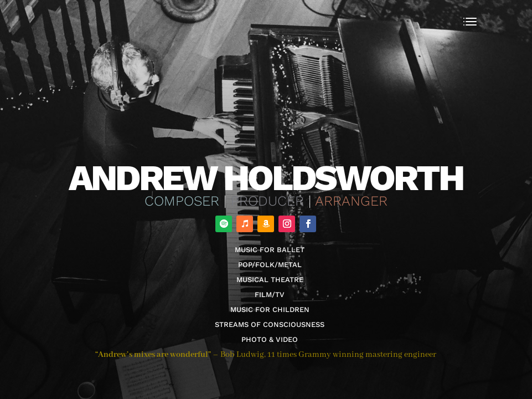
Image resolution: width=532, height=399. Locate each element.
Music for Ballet (270, 250)
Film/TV (270, 295)
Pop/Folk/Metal (270, 265)
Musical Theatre (270, 280)
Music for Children (270, 310)
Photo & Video (270, 339)
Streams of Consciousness (270, 324)
